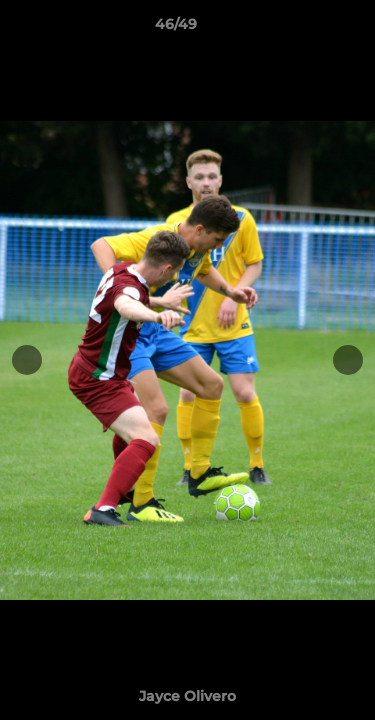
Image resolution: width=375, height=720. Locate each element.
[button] (303, 29)
